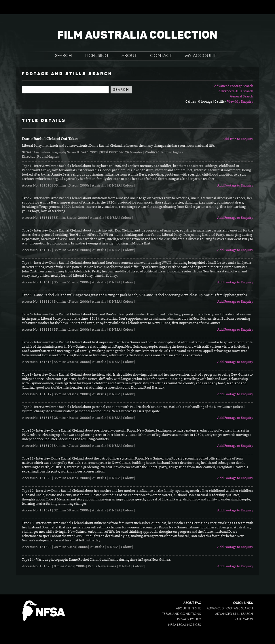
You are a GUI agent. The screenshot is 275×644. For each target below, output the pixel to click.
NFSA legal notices (185, 625)
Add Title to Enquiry (238, 139)
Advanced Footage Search (234, 86)
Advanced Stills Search (236, 91)
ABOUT (129, 56)
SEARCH (63, 56)
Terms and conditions (182, 614)
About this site (188, 608)
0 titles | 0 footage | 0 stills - (206, 102)
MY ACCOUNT (201, 56)
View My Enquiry (240, 102)
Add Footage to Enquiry (235, 186)
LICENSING (97, 56)
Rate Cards (244, 619)
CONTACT (161, 56)
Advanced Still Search (234, 614)
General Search (242, 97)
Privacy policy (189, 619)
